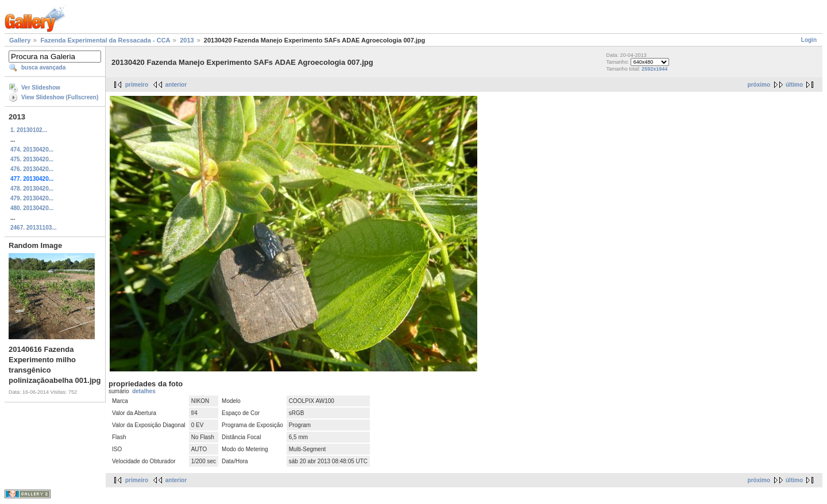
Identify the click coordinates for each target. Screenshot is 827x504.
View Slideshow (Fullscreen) (60, 97)
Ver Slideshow (41, 88)
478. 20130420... (32, 189)
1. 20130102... (29, 130)
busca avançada (43, 67)
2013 (187, 40)
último (794, 85)
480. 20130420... (32, 208)
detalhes (144, 391)
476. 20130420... (32, 169)
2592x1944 (654, 69)
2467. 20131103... (34, 228)
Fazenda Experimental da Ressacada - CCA (105, 40)
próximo (759, 85)
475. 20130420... (32, 159)
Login (809, 40)
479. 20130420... (32, 198)
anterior (176, 85)
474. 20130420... (32, 150)
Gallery (20, 40)
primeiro (137, 85)
